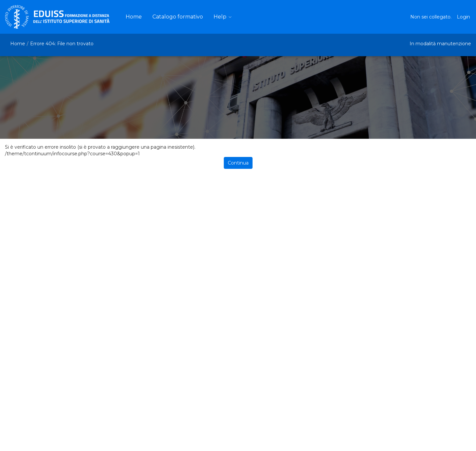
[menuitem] (134, 17)
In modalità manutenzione (440, 44)
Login (463, 17)
